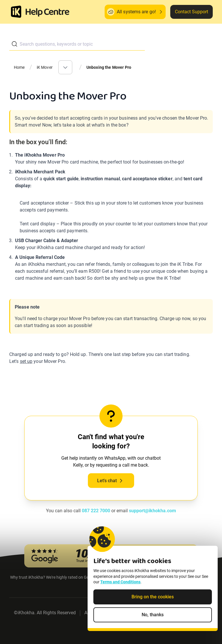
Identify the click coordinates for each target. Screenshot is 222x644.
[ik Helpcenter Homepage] (47, 12)
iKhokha (26, 613)
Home (19, 67)
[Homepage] (16, 12)
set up (26, 361)
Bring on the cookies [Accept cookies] (153, 598)
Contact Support (192, 12)
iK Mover (45, 67)
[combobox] (77, 44)
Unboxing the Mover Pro (109, 67)
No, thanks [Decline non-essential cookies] (153, 616)
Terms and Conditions (120, 583)
